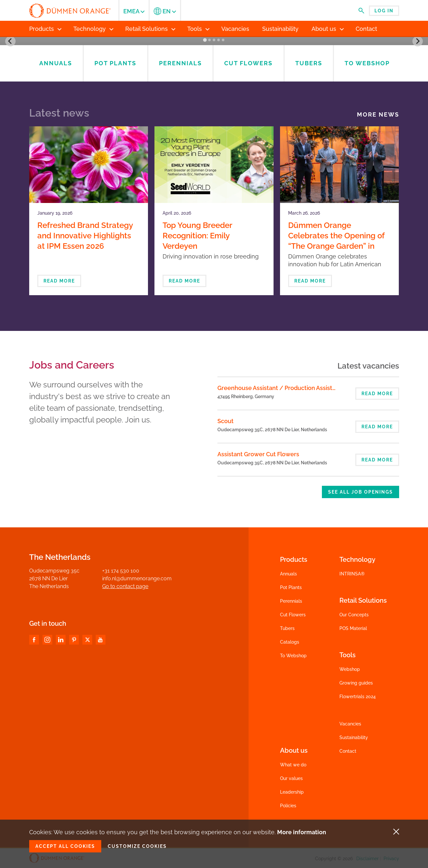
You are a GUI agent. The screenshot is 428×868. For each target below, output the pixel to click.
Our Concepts (354, 615)
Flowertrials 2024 (358, 697)
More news (378, 115)
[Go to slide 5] (223, 40)
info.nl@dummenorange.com (137, 579)
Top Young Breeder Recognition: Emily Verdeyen (197, 236)
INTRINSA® (352, 574)
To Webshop (293, 656)
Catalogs (290, 642)
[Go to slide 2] (209, 40)
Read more (59, 281)
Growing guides (356, 683)
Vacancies (350, 724)
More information (302, 832)
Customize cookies (137, 846)
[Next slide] (418, 41)
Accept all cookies (65, 846)
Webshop (350, 669)
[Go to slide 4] (218, 40)
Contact (348, 751)
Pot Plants (291, 587)
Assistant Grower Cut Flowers (258, 454)
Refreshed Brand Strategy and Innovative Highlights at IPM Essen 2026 (85, 236)
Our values (291, 778)
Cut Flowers (293, 615)
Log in (384, 11)
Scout (226, 421)
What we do (293, 765)
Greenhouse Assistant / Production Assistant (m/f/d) (291, 388)
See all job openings (361, 492)
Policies (288, 806)
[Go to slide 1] (205, 40)
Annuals (288, 574)
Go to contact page (125, 586)
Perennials (291, 601)
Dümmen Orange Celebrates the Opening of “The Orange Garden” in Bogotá (336, 241)
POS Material (353, 628)
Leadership (292, 792)
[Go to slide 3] (214, 40)
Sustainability (354, 737)
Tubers (287, 628)
